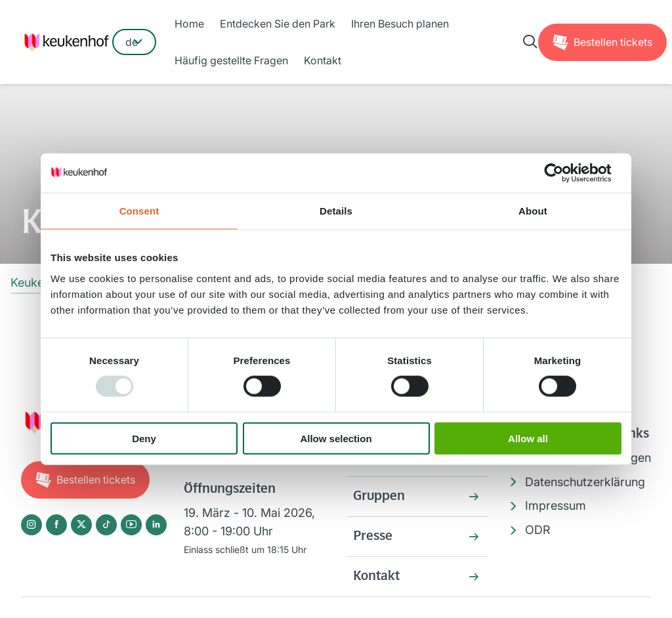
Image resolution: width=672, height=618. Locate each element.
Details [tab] (336, 211)
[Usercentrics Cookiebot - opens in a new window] (564, 173)
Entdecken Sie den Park (278, 24)
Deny (144, 438)
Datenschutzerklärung (585, 482)
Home (189, 24)
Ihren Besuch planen (400, 24)
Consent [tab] (139, 211)
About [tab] (533, 211)
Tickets (613, 42)
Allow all (528, 438)
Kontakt (323, 60)
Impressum (556, 505)
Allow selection (336, 438)
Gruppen (379, 497)
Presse (373, 537)
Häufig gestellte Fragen (231, 60)
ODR (538, 530)
